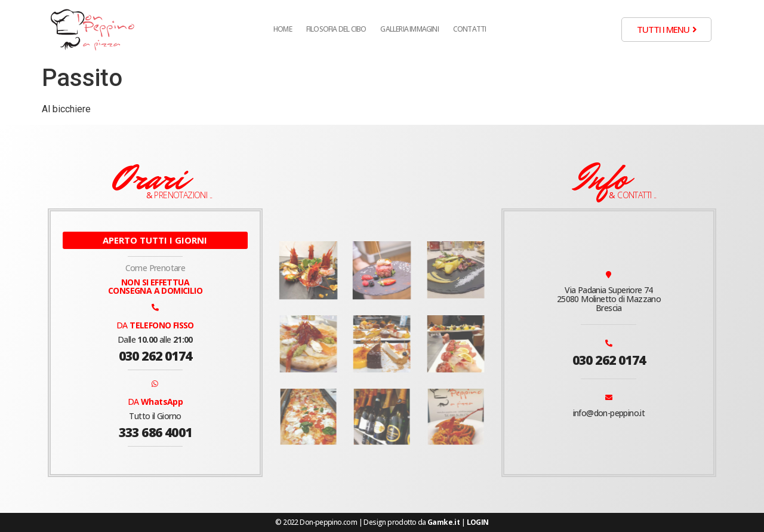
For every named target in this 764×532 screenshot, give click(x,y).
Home (283, 29)
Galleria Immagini (409, 29)
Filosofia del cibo (336, 29)
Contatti (470, 29)
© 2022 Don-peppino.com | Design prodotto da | (382, 522)
